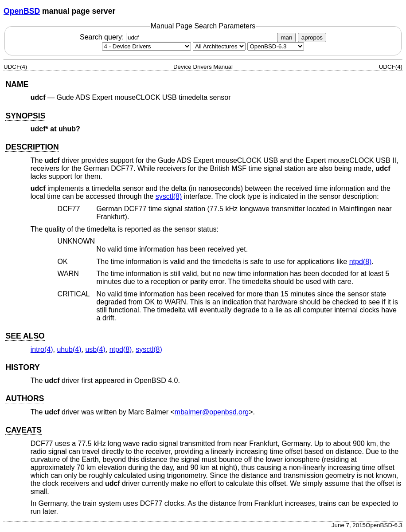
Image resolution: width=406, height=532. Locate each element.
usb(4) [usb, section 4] (95, 349)
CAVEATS (23, 430)
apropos (312, 37)
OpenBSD (22, 11)
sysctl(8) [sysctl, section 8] (169, 196)
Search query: (179, 37)
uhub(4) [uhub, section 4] (69, 349)
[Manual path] (276, 46)
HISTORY (22, 367)
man (286, 37)
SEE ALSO (25, 336)
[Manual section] (146, 46)
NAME (17, 84)
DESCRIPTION (32, 147)
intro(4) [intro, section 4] (42, 349)
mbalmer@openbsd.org (212, 412)
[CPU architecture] (219, 46)
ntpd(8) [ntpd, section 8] (361, 262)
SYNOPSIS (25, 116)
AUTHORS (25, 398)
